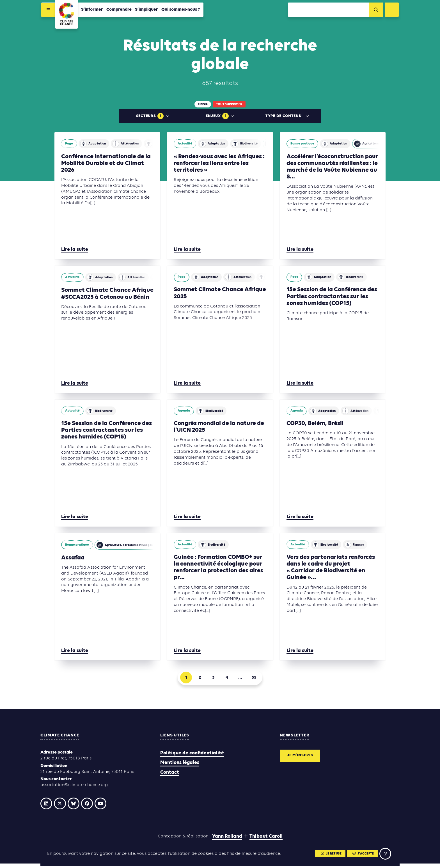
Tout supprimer (229, 104)
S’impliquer (146, 10)
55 (259, 679)
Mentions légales (180, 765)
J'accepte (360, 853)
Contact (170, 774)
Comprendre (118, 10)
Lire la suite (75, 250)
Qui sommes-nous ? (180, 10)
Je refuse (326, 853)
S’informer (91, 10)
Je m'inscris (303, 759)
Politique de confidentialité (192, 755)
